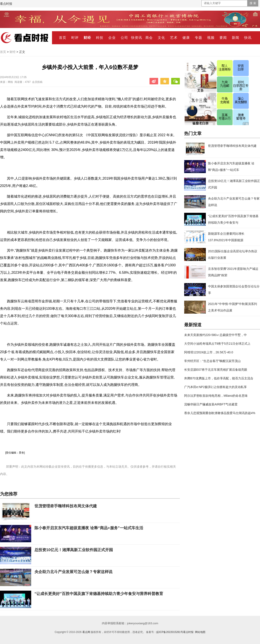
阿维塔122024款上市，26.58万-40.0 (209, 352)
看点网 (86, 632)
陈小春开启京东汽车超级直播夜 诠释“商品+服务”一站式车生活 (89, 528)
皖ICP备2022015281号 (170, 632)
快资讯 (137, 38)
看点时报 (6, 4)
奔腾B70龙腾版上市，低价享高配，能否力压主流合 (219, 378)
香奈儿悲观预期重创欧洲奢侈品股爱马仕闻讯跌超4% (220, 413)
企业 (112, 38)
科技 (100, 38)
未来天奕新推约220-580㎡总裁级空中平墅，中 (215, 335)
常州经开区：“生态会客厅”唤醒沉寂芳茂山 (212, 361)
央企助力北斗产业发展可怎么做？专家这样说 (73, 572)
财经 (87, 38)
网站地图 (200, 632)
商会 (149, 38)
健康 (186, 38)
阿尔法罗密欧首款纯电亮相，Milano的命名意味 (216, 396)
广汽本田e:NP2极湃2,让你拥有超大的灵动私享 (215, 387)
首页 (63, 38)
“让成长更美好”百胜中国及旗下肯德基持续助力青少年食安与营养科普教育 (99, 594)
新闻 (236, 38)
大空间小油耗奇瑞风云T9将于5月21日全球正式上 (217, 344)
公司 (124, 38)
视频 (211, 38)
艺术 (174, 38)
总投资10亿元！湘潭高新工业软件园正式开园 (74, 550)
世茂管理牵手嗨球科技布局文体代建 (66, 506)
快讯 (248, 38)
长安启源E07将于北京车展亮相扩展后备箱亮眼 (216, 370)
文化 (161, 38)
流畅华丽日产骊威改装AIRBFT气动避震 (211, 404)
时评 (75, 38)
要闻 (223, 38)
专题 (198, 38)
